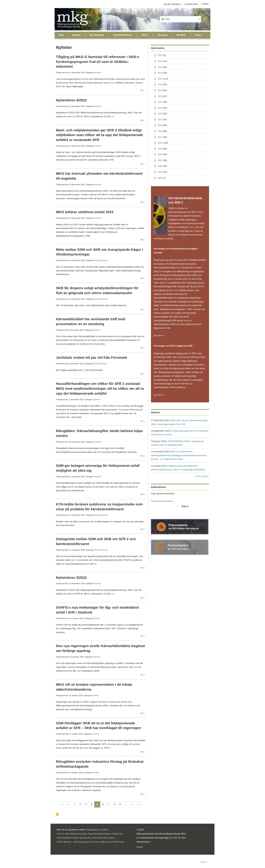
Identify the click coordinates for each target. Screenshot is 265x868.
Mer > (143, 90)
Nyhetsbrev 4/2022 (71, 100)
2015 (160, 114)
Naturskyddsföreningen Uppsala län (74, 838)
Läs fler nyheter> (202, 476)
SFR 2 (145, 35)
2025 (160, 55)
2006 (160, 166)
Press (198, 35)
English (205, 4)
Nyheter (77, 35)
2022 (160, 73)
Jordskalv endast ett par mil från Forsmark (92, 357)
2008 (160, 154)
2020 (160, 84)
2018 (160, 96)
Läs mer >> (159, 336)
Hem (61, 35)
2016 (160, 108)
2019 (160, 90)
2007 (160, 160)
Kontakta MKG (191, 4)
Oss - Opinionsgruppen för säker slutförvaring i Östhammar (96, 842)
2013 (160, 125)
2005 (160, 172)
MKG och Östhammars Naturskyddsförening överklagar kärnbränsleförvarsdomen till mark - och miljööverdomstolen (179, 455)
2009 (160, 149)
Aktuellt (98, 260)
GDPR (140, 847)
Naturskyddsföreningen (76, 834)
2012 (160, 131)
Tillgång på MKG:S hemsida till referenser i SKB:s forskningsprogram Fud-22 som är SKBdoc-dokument (98, 62)
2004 (160, 178)
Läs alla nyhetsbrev (172, 4)
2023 (160, 67)
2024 (160, 61)
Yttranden (162, 35)
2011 (160, 137)
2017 (160, 102)
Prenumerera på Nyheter (57, 814)
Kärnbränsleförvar (123, 35)
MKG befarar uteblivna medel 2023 (85, 212)
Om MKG (181, 35)
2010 (160, 143)
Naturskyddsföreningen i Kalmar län (105, 834)
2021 (160, 79)
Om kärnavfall (97, 35)
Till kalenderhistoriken (162, 501)
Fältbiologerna (92, 830)
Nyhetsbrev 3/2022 (71, 578)
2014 (160, 119)
